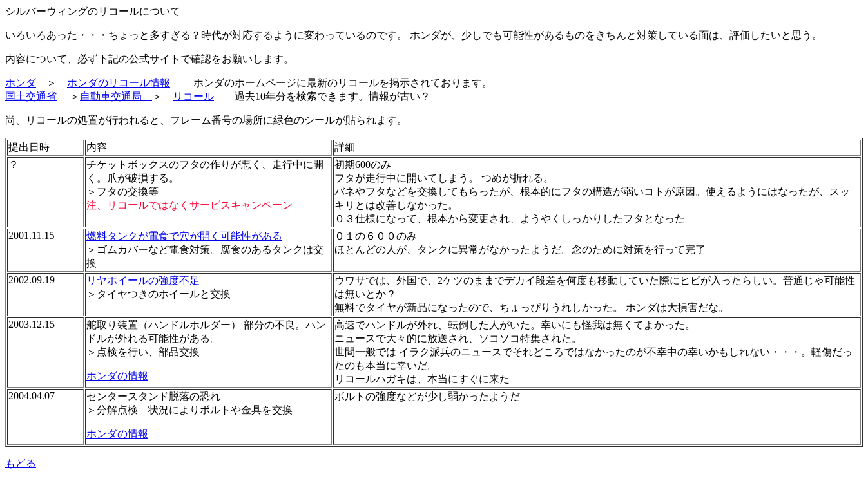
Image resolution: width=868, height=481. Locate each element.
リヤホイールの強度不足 (143, 280)
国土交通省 (31, 96)
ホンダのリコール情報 (119, 83)
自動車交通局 (116, 96)
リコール (193, 96)
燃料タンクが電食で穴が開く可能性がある (184, 236)
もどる (21, 463)
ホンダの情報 (117, 376)
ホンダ (21, 83)
